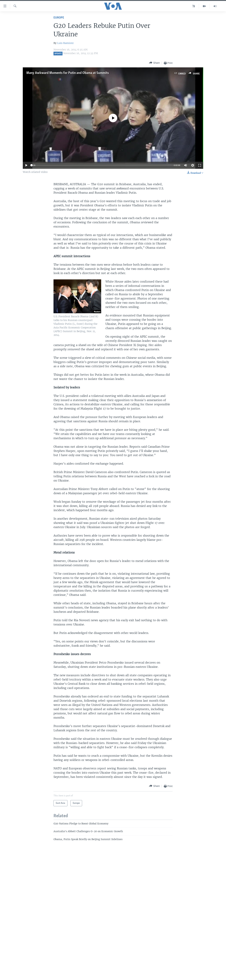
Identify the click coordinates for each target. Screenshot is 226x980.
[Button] (154, 63)
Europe (59, 18)
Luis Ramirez (65, 43)
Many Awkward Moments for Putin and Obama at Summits (68, 73)
